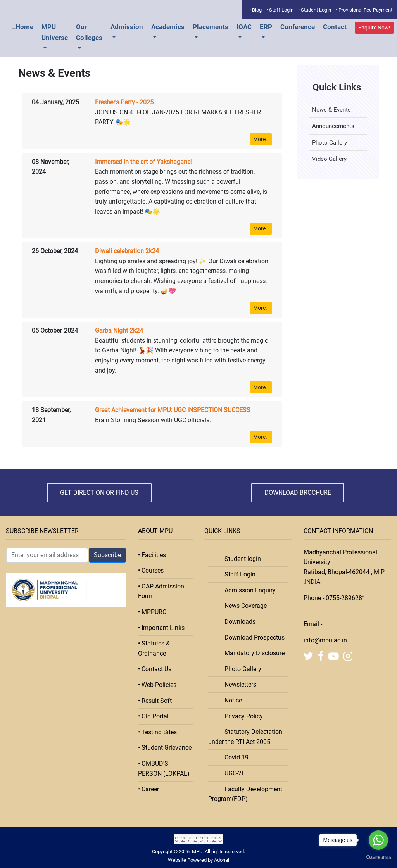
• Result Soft (155, 701)
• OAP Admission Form (161, 591)
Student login (240, 559)
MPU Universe (55, 32)
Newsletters (238, 684)
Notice (231, 700)
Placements (211, 27)
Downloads (238, 622)
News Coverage (243, 606)
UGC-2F (232, 773)
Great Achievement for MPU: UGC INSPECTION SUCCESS (173, 410)
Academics (168, 27)
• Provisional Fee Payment (364, 10)
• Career (148, 789)
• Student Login (315, 10)
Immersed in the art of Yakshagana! (144, 162)
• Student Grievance (165, 748)
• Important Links (161, 628)
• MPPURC (152, 612)
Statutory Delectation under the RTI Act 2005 (245, 737)
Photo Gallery (330, 143)
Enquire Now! (374, 28)
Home (24, 27)
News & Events (331, 110)
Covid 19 (234, 757)
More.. (261, 139)
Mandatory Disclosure (252, 653)
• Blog (255, 10)
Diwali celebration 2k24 (127, 251)
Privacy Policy (241, 716)
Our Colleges (89, 32)
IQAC (244, 27)
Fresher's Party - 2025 (124, 102)
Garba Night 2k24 (119, 330)
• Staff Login (280, 10)
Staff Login (238, 574)
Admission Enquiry (248, 590)
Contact (335, 27)
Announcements (333, 126)
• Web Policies (157, 685)
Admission (127, 27)
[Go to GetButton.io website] (378, 858)
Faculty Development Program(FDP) (245, 794)
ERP (266, 27)
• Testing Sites (157, 732)
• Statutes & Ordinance (154, 648)
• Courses (151, 570)
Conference (298, 27)
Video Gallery (329, 159)
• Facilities (152, 555)
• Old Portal (153, 716)
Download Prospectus (252, 638)
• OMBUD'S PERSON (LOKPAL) (164, 769)
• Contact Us (155, 669)
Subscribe (107, 555)
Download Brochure (298, 493)
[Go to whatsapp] (378, 840)
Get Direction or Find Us (99, 493)
